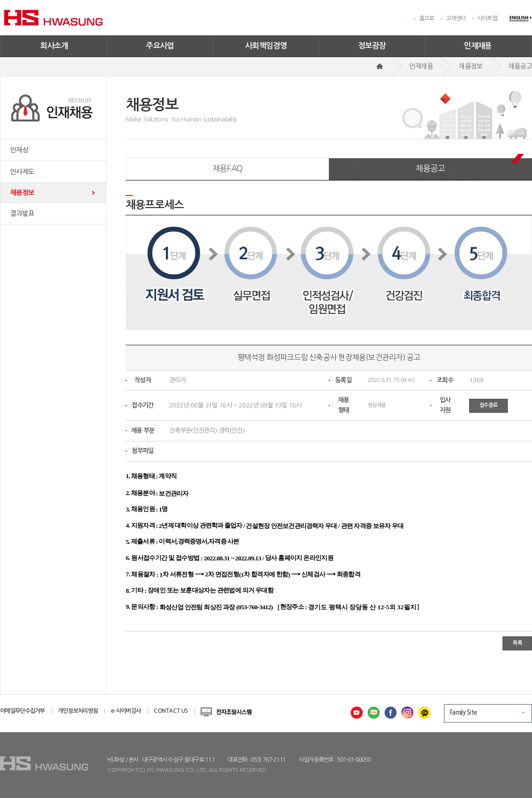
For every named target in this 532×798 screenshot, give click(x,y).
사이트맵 (487, 18)
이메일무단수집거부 (22, 711)
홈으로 (427, 18)
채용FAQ (228, 168)
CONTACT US (171, 711)
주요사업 (160, 46)
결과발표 (22, 213)
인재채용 (478, 46)
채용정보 (22, 193)
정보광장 (372, 46)
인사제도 (22, 172)
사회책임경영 (266, 46)
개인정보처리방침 (78, 711)
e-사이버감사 (126, 711)
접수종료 (488, 405)
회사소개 (54, 46)
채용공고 (430, 168)
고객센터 (456, 18)
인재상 (19, 150)
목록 (517, 643)
